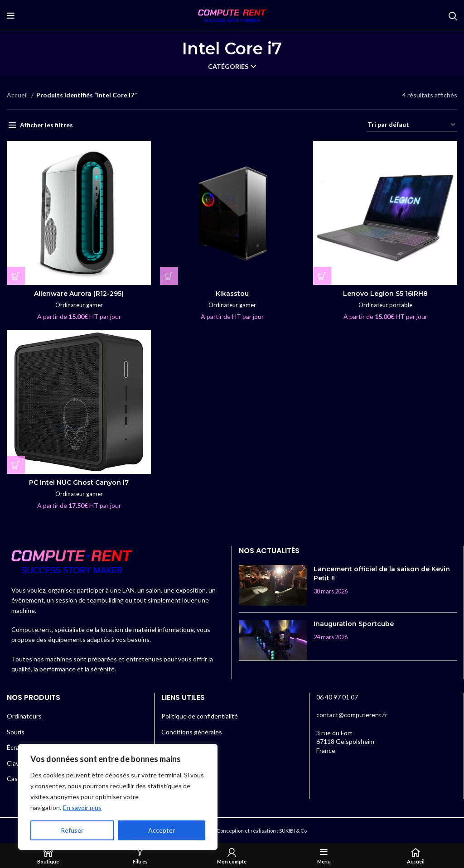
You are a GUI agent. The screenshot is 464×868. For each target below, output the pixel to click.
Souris (16, 732)
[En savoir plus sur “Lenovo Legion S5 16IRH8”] (322, 276)
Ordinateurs (24, 716)
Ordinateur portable (385, 305)
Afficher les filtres (46, 125)
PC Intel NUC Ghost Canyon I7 (79, 482)
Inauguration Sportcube (354, 624)
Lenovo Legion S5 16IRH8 (385, 294)
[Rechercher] (453, 16)
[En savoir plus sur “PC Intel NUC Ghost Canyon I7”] (16, 465)
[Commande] (412, 125)
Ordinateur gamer (79, 305)
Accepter (162, 830)
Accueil (18, 95)
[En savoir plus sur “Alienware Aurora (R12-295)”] (16, 276)
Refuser (72, 830)
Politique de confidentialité (200, 716)
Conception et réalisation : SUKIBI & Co (262, 831)
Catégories (228, 67)
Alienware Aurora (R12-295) (79, 294)
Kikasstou (232, 294)
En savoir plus (82, 808)
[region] (118, 797)
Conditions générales (192, 732)
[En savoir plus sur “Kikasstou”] (169, 276)
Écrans (16, 747)
